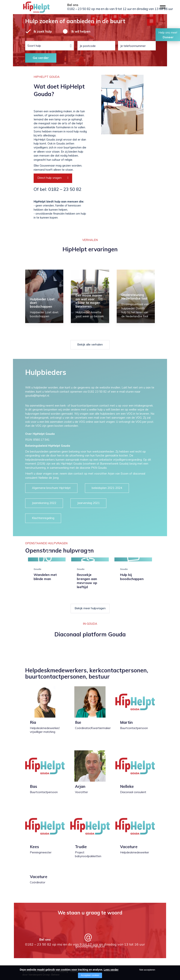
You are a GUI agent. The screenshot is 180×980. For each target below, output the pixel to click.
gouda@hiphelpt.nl (90, 946)
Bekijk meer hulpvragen (90, 608)
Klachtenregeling (43, 518)
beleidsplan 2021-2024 (107, 488)
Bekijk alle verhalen (90, 344)
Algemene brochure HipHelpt (51, 488)
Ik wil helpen (81, 31)
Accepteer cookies (90, 975)
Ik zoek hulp (43, 31)
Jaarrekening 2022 (44, 503)
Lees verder (111, 970)
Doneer (168, 37)
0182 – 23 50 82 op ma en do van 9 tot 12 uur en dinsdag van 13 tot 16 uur (120, 9)
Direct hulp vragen (50, 178)
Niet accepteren (147, 970)
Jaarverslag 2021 (88, 503)
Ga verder (41, 58)
